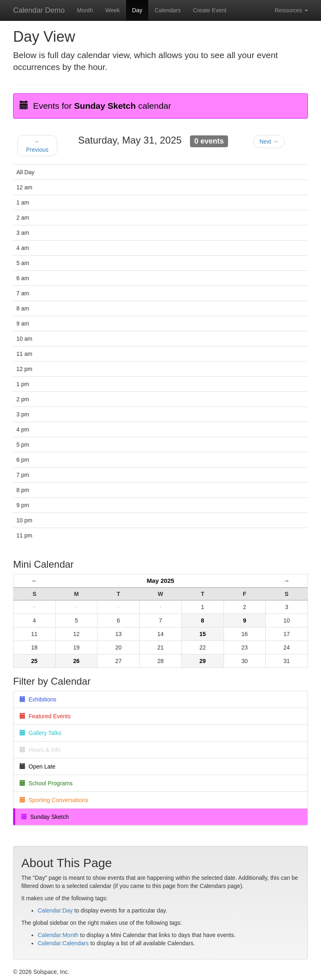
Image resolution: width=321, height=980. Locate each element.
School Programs (46, 783)
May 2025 (161, 581)
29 (203, 661)
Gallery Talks (41, 733)
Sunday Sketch (45, 817)
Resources (291, 10)
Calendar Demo (39, 10)
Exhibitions (38, 699)
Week (113, 10)
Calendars (167, 10)
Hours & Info (40, 750)
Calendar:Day (55, 910)
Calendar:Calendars (63, 943)
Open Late (37, 766)
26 (77, 661)
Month (85, 10)
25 (34, 661)
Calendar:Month (58, 935)
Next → (269, 142)
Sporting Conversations (54, 800)
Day (137, 10)
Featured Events (45, 716)
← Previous (37, 146)
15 (203, 634)
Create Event (210, 10)
